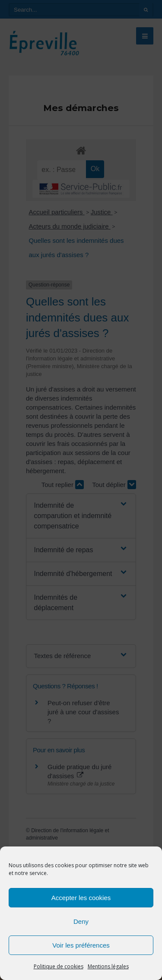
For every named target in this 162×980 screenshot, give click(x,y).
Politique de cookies (59, 966)
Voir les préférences (81, 945)
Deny (81, 921)
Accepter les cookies (81, 898)
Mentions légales (108, 966)
